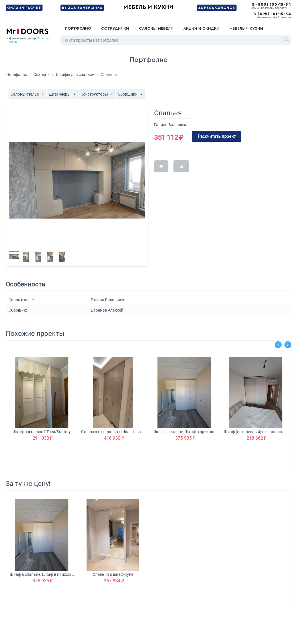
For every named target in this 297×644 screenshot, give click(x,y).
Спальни (42, 74)
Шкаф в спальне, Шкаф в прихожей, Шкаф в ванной (184, 432)
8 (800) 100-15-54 (272, 5)
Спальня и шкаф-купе (113, 574)
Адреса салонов (217, 8)
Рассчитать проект (217, 136)
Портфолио (78, 29)
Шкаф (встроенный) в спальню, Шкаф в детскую (256, 432)
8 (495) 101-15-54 (272, 14)
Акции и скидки (201, 29)
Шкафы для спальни (75, 74)
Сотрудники (115, 29)
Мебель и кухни (148, 7)
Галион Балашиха (171, 125)
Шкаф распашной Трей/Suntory (42, 432)
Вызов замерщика (82, 8)
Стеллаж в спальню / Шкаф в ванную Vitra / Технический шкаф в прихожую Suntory (113, 432)
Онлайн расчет (24, 8)
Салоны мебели (156, 29)
